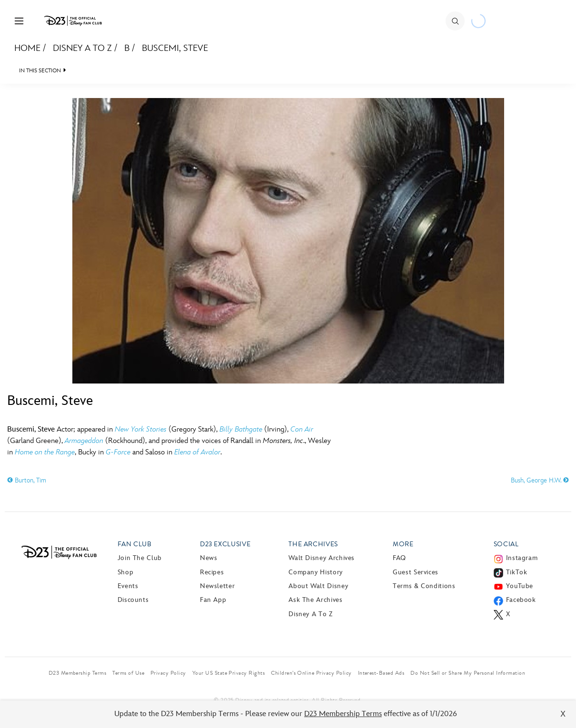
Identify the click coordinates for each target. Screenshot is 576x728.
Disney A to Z (82, 48)
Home (27, 48)
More (403, 544)
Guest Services (416, 572)
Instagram (522, 558)
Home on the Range (45, 452)
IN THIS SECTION (40, 71)
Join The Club (140, 558)
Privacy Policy (168, 673)
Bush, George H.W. (540, 480)
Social (506, 544)
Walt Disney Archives (322, 558)
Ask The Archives (315, 600)
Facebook (521, 600)
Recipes (212, 572)
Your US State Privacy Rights (228, 673)
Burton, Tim (27, 480)
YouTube (520, 586)
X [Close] (563, 714)
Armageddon (84, 441)
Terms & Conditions (424, 586)
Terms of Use (128, 673)
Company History (316, 572)
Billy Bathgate (241, 429)
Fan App (213, 600)
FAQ (399, 558)
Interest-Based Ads (381, 673)
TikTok (517, 572)
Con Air (302, 429)
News (209, 558)
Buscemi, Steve (175, 48)
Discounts (133, 600)
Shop (126, 572)
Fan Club (135, 544)
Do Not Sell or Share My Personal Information (468, 673)
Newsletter (217, 586)
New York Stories (141, 429)
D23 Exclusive (225, 544)
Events (128, 586)
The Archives (313, 544)
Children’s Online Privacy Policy (311, 673)
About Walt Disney (318, 586)
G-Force (118, 452)
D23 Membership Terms (343, 714)
